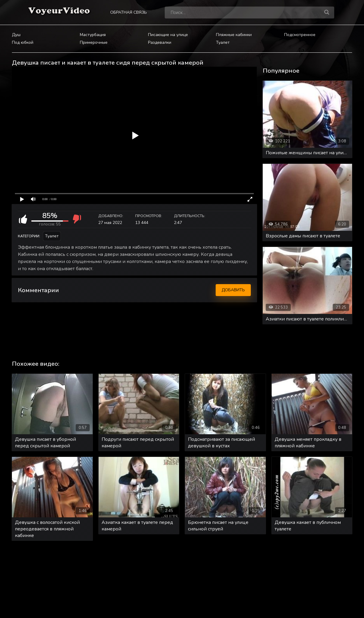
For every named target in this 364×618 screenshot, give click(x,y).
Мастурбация (93, 35)
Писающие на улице (168, 35)
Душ (16, 35)
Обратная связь (129, 12)
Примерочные (94, 42)
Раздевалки (160, 42)
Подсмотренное (300, 35)
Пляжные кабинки (234, 35)
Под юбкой (23, 42)
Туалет (223, 42)
